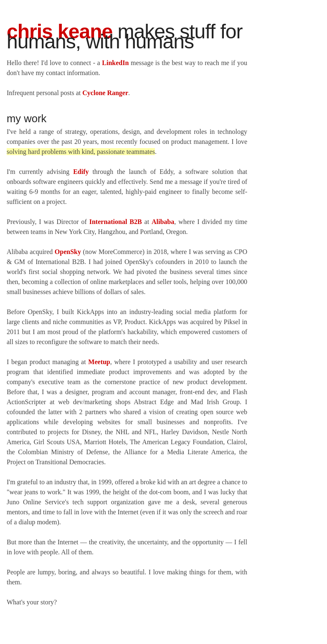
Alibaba (163, 222)
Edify (81, 172)
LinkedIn (115, 63)
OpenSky (68, 252)
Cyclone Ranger (105, 93)
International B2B (116, 222)
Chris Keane (60, 31)
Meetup (99, 362)
